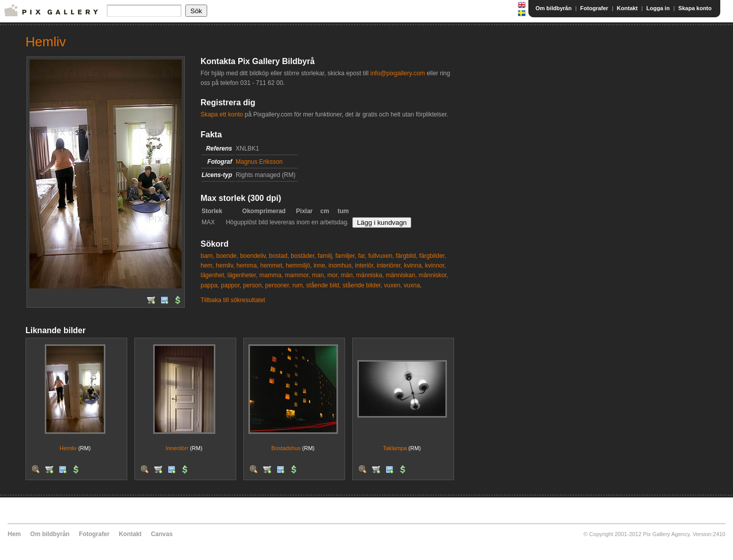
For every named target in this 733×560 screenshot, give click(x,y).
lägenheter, (243, 275)
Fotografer (594, 8)
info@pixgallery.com (397, 73)
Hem (14, 534)
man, (319, 275)
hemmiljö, (299, 266)
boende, (227, 256)
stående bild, (324, 285)
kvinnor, (435, 266)
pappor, (231, 285)
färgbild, (407, 256)
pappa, (210, 285)
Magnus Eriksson (259, 162)
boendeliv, (253, 256)
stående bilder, (362, 285)
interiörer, (389, 266)
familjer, (346, 256)
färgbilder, (433, 256)
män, (348, 275)
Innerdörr (177, 448)
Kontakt (627, 8)
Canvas (162, 534)
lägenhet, (213, 275)
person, (253, 285)
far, (362, 256)
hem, (207, 266)
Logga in (658, 8)
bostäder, (303, 256)
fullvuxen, (381, 256)
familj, (326, 256)
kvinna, (413, 266)
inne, (320, 266)
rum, (298, 285)
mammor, (297, 275)
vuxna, (413, 285)
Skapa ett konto (222, 114)
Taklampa (395, 448)
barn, (207, 256)
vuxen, (393, 285)
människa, (370, 275)
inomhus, (341, 266)
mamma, (271, 275)
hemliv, (225, 266)
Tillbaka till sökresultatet (233, 300)
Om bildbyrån (554, 8)
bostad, (279, 256)
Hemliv (68, 448)
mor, (333, 275)
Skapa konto (695, 8)
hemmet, (272, 266)
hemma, (248, 266)
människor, (433, 275)
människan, (401, 275)
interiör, (365, 266)
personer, (278, 285)
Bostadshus (286, 448)
